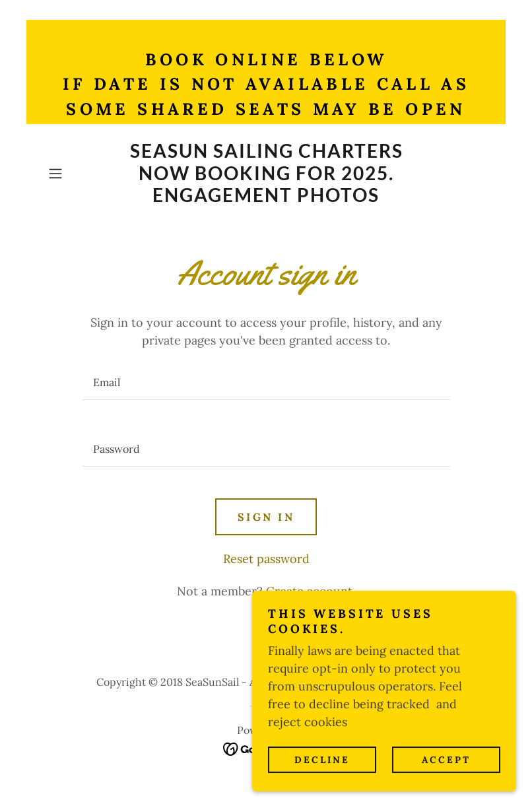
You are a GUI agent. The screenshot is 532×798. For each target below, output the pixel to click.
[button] (76, 174)
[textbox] (266, 382)
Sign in (266, 517)
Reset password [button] (266, 559)
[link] (266, 198)
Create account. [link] (311, 591)
